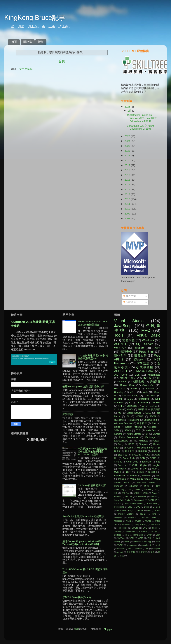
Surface (117, 535)
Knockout (143, 403)
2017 (128, 175)
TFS (127, 535)
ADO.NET (121, 371)
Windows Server (145, 448)
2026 (128, 107)
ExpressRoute (121, 441)
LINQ (135, 396)
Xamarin (118, 434)
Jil (134, 441)
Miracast (118, 521)
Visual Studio (129, 321)
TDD (158, 476)
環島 (153, 552)
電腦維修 (144, 399)
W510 (141, 538)
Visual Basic (149, 335)
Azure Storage (134, 434)
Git (128, 416)
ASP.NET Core (128, 378)
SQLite (135, 528)
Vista (145, 392)
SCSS (131, 444)
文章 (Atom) (26, 69)
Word (158, 542)
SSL (120, 406)
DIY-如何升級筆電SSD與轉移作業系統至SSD (93, 357)
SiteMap (118, 531)
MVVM (130, 409)
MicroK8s (143, 441)
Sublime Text (150, 420)
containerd (146, 545)
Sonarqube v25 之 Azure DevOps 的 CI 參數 (141, 127)
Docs (146, 507)
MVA (145, 469)
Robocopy (122, 528)
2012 (128, 199)
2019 (128, 165)
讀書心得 (141, 356)
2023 (128, 146)
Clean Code (132, 462)
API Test (125, 493)
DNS (130, 507)
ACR (120, 413)
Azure (156, 348)
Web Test (151, 430)
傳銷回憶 (142, 409)
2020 (128, 160)
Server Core (127, 385)
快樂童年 (143, 451)
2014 (128, 190)
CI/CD (117, 504)
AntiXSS (129, 497)
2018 (128, 170)
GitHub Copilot (140, 465)
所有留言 (130, 302)
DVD (138, 507)
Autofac (154, 497)
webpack (156, 549)
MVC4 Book (145, 371)
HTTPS (140, 416)
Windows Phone (146, 483)
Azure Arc (148, 385)
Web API (120, 348)
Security (133, 476)
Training (122, 479)
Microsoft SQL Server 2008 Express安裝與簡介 (93, 323)
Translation (138, 535)
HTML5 (118, 389)
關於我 (28, 42)
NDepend (119, 420)
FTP (131, 403)
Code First (152, 504)
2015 (128, 185)
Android (117, 497)
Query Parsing (141, 524)
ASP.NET (120, 344)
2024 (128, 141)
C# (124, 396)
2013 (128, 194)
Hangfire (156, 465)
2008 (128, 218)
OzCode (140, 472)
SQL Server (144, 344)
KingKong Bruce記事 (35, 18)
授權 (41, 42)
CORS (153, 458)
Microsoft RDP (149, 517)
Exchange (150, 437)
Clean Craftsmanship (133, 504)
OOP (129, 472)
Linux (134, 389)
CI (147, 434)
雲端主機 (136, 455)
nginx (130, 399)
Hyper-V (122, 469)
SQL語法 (143, 363)
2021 (128, 155)
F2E (158, 462)
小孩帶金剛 (145, 367)
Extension (147, 462)
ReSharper (119, 476)
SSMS (128, 430)
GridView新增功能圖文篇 (92, 485)
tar (147, 549)
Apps (148, 455)
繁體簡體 (129, 340)
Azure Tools (129, 458)
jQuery (138, 359)
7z (156, 490)
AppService (141, 497)
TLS (138, 430)
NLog (128, 521)
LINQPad (118, 517)
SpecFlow (143, 531)
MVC (146, 330)
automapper (132, 545)
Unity (158, 535)
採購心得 (156, 451)
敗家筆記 (143, 552)
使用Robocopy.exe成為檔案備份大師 (83, 387)
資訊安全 (126, 352)
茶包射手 (120, 356)
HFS (149, 510)
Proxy (121, 444)
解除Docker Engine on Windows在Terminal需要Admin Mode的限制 (142, 118)
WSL (150, 538)
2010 (128, 209)
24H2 (137, 490)
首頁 (14, 42)
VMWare (121, 538)
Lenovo (134, 469)
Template (144, 444)
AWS (145, 493)
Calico (117, 427)
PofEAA (156, 441)
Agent (154, 493)
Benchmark (139, 500)
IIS (159, 378)
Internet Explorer (126, 514)
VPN (132, 538)
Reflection (156, 524)
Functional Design (125, 510)
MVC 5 (147, 378)
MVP (154, 469)
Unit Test (150, 396)
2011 (128, 204)
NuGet (157, 403)
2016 (128, 180)
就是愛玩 (129, 451)
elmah (157, 545)
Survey (150, 389)
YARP (120, 545)
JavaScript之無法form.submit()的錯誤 (83, 516)
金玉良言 (122, 455)
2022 (128, 151)
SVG (145, 528)
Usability (119, 392)
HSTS (158, 510)
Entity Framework (129, 437)
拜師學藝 (68, 415)
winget (120, 552)
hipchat (121, 549)
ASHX (136, 493)
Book (154, 423)
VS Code (128, 448)
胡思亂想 (138, 382)
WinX (127, 542)
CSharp (157, 434)
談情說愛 (155, 382)
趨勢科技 (132, 406)
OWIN (148, 521)
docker (140, 348)
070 (130, 490)
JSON (153, 416)
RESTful (152, 472)
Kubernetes (154, 375)
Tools (119, 335)
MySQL (118, 472)
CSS (137, 375)
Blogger (108, 629)
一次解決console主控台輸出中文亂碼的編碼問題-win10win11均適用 (92, 452)
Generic (140, 510)
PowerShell (147, 352)
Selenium (147, 476)
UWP (149, 535)
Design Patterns (134, 427)
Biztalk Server (134, 413)
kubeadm (134, 486)
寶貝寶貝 (156, 409)
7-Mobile (148, 490)
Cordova (118, 409)
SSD (116, 430)
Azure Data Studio (122, 500)
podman (139, 549)
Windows (148, 340)
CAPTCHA (153, 500)
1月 (130, 111)
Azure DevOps (150, 406)
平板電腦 (131, 552)
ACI (116, 493)
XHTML (118, 399)
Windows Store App (142, 542)
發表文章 (130, 296)
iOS (129, 549)
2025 (128, 136)
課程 (122, 556)
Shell (154, 528)
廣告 (147, 486)
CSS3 (148, 413)
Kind (154, 514)
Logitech (132, 517)
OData (138, 521)
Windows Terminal (123, 423)
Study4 (154, 531)
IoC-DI (143, 514)
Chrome (118, 462)
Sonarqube (130, 531)
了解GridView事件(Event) (77, 597)
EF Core (156, 507)
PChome (126, 524)
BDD (142, 458)
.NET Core (120, 375)
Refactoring (134, 420)
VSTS (133, 392)
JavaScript (123, 326)
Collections (119, 507)
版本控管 (142, 423)
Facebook (123, 465)
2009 (128, 214)
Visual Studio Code (140, 479)
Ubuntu (123, 382)
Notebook (152, 427)
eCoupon (119, 486)
